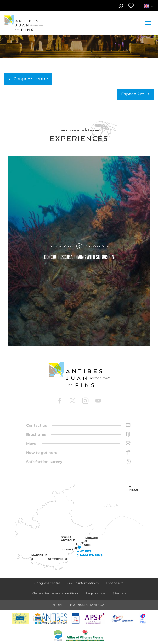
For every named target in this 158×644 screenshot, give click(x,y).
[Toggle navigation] (149, 23)
